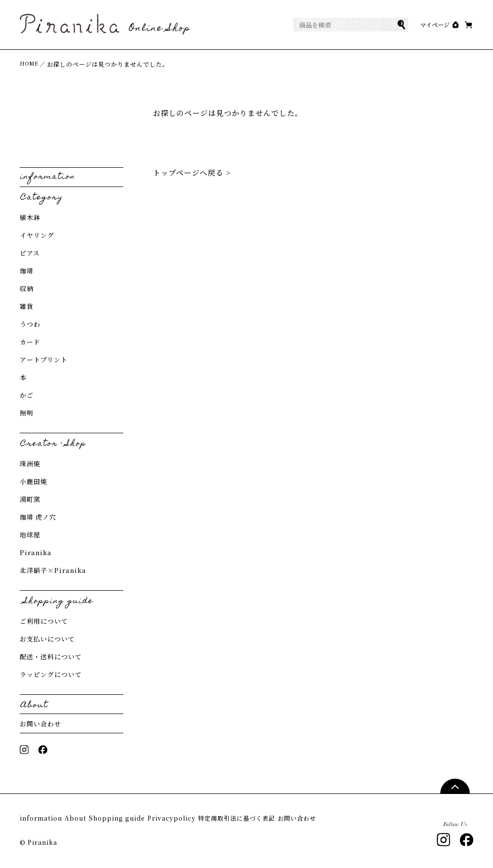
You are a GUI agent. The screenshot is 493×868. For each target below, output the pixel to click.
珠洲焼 (30, 464)
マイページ (415, 25)
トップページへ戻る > (192, 172)
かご (27, 395)
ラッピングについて (51, 674)
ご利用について (44, 621)
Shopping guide (147, 818)
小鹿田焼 (34, 481)
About (90, 818)
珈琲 (27, 271)
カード (30, 342)
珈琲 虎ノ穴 (38, 517)
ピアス (30, 253)
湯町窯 (30, 499)
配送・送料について (51, 657)
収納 (27, 288)
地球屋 (30, 535)
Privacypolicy (217, 818)
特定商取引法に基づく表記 (300, 818)
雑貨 (27, 306)
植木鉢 (30, 217)
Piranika (36, 552)
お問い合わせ (40, 724)
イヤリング (37, 235)
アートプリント (44, 359)
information (42, 818)
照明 (27, 413)
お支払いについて (47, 639)
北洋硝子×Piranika (53, 570)
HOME (31, 64)
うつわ (30, 324)
